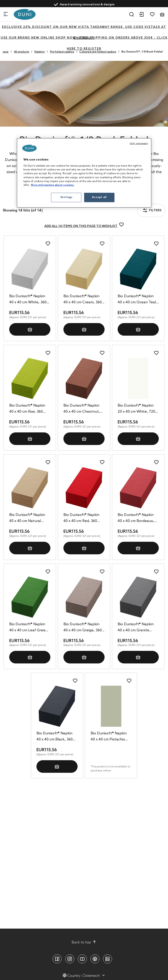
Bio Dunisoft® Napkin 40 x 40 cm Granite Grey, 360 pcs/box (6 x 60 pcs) (136, 628)
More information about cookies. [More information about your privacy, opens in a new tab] (53, 185)
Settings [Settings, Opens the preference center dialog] (66, 197)
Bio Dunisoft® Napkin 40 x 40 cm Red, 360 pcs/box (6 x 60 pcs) (81, 518)
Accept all (99, 197)
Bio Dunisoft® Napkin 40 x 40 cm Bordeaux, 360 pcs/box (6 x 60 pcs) (138, 518)
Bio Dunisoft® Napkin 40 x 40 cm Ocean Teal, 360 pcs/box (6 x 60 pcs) (138, 300)
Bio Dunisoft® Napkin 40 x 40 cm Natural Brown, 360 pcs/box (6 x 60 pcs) (30, 518)
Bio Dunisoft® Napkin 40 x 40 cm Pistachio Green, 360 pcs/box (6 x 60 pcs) (111, 737)
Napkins (39, 52)
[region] (84, 173)
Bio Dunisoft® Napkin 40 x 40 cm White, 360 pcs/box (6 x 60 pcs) (28, 300)
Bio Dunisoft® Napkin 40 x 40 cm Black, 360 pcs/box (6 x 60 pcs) (55, 737)
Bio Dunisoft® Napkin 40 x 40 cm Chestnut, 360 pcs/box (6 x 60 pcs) (84, 409)
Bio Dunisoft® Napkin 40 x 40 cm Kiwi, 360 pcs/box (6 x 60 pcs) (27, 409)
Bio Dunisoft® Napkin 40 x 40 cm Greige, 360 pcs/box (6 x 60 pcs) (83, 628)
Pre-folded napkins (62, 52)
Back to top (84, 942)
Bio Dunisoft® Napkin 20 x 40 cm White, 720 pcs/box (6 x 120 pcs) (136, 409)
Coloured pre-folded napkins (98, 52)
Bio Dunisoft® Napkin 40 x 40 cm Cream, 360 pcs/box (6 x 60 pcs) (83, 300)
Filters (152, 210)
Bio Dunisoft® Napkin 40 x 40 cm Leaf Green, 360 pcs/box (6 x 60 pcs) (29, 628)
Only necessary (139, 143)
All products (21, 52)
